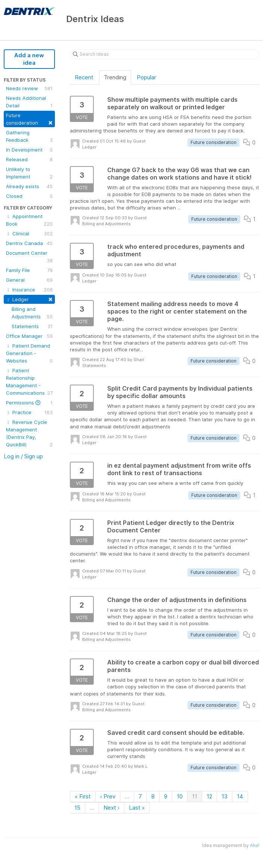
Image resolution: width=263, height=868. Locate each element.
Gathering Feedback (29, 137)
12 (209, 796)
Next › (112, 808)
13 (225, 796)
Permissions (29, 403)
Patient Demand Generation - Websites (29, 354)
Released (29, 159)
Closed (29, 196)
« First (83, 796)
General (29, 280)
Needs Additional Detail (29, 102)
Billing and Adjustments (32, 313)
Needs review (29, 88)
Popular (146, 77)
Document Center (29, 257)
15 (77, 808)
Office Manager (29, 336)
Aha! (255, 845)
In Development (29, 150)
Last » (137, 808)
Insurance (29, 290)
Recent (84, 77)
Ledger (29, 299)
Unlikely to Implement (29, 173)
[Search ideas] (165, 54)
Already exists (29, 186)
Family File (29, 270)
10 (180, 796)
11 (195, 796)
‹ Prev (108, 796)
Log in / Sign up (23, 456)
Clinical (29, 233)
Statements (32, 326)
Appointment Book (29, 220)
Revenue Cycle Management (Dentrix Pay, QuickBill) (29, 434)
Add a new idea (29, 59)
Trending (115, 77)
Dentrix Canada (29, 243)
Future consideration (29, 119)
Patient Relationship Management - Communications (29, 382)
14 (240, 796)
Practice (29, 412)
